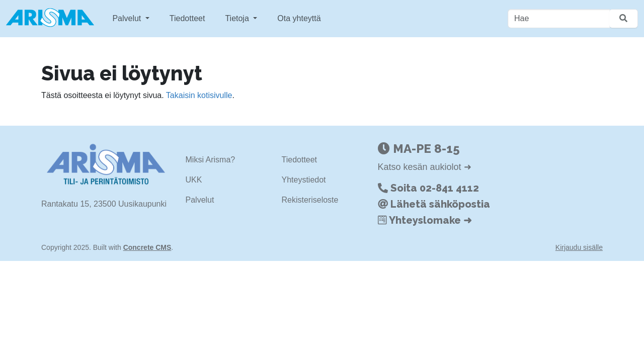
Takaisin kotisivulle (199, 95)
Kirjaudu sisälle (579, 247)
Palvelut (128, 18)
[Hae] (559, 19)
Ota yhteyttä (299, 18)
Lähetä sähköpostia (440, 204)
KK (196, 180)
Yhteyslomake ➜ (430, 220)
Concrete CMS (147, 247)
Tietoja (238, 18)
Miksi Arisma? (211, 160)
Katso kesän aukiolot (420, 167)
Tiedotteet (187, 18)
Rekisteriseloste (310, 200)
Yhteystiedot (304, 180)
